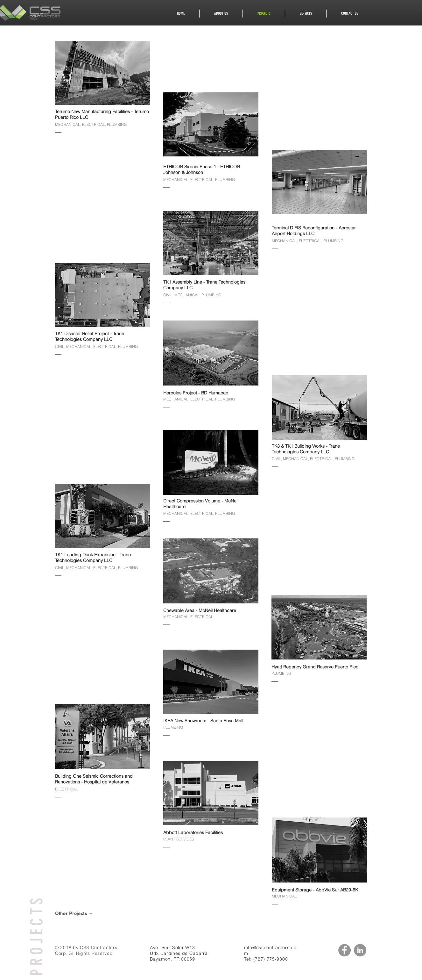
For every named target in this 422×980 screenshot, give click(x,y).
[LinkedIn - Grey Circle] (360, 950)
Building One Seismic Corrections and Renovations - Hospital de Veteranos (94, 779)
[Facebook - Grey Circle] (345, 950)
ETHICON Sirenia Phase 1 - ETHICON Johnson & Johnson (202, 169)
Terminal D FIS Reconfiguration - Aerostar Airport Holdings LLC (314, 231)
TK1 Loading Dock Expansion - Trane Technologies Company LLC (93, 558)
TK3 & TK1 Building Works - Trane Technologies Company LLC (306, 449)
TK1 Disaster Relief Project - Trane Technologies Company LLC (90, 336)
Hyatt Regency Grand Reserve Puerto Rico (315, 667)
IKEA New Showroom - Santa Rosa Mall (203, 721)
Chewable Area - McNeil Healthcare (200, 610)
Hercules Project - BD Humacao (196, 393)
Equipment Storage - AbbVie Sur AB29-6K (315, 890)
